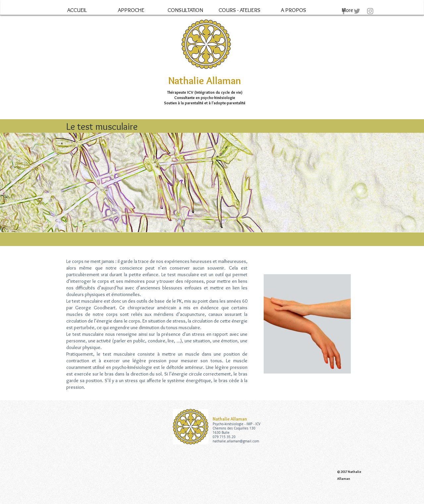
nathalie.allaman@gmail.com (236, 441)
